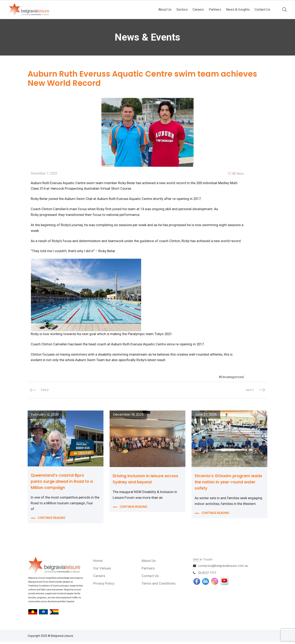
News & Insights (238, 10)
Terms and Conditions (159, 586)
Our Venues (103, 570)
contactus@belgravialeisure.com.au (223, 568)
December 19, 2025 (128, 417)
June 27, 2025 (206, 417)
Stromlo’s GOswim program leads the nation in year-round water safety (227, 484)
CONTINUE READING (52, 521)
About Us (165, 10)
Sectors (182, 10)
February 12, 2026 (45, 417)
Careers (198, 10)
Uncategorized (232, 379)
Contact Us (262, 10)
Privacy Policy (104, 586)
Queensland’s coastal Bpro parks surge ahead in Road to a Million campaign (64, 484)
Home (98, 563)
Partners (215, 10)
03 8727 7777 (207, 575)
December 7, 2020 (44, 174)
